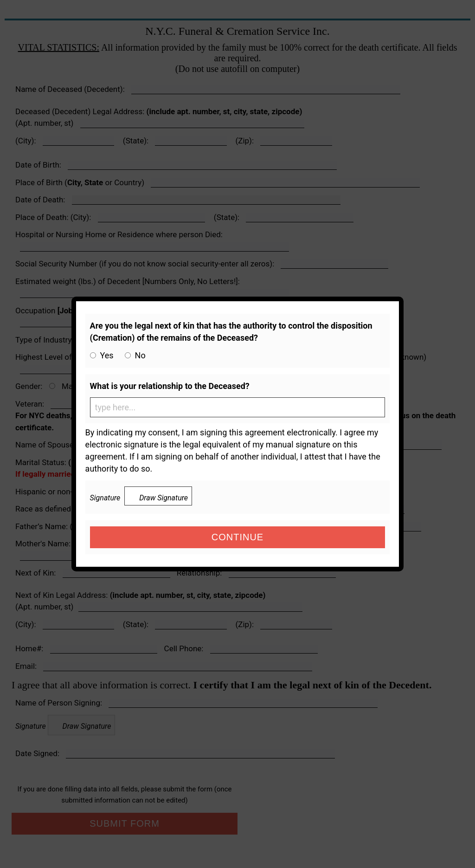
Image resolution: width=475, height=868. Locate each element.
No (140, 355)
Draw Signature (158, 497)
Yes (107, 355)
